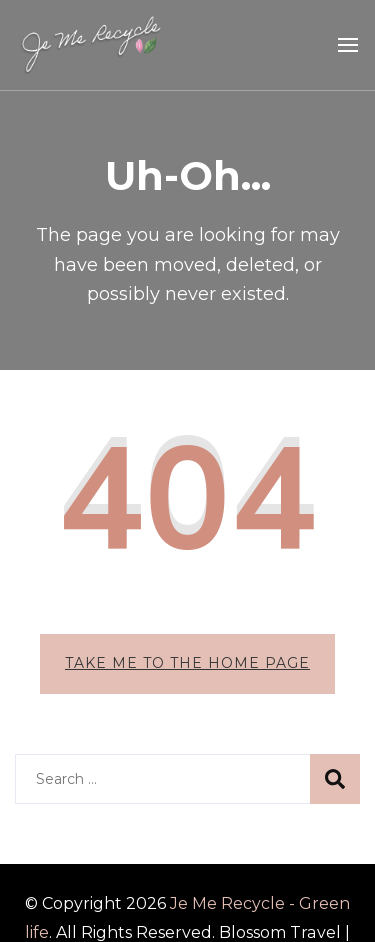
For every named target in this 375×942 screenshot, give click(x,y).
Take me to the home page (187, 663)
